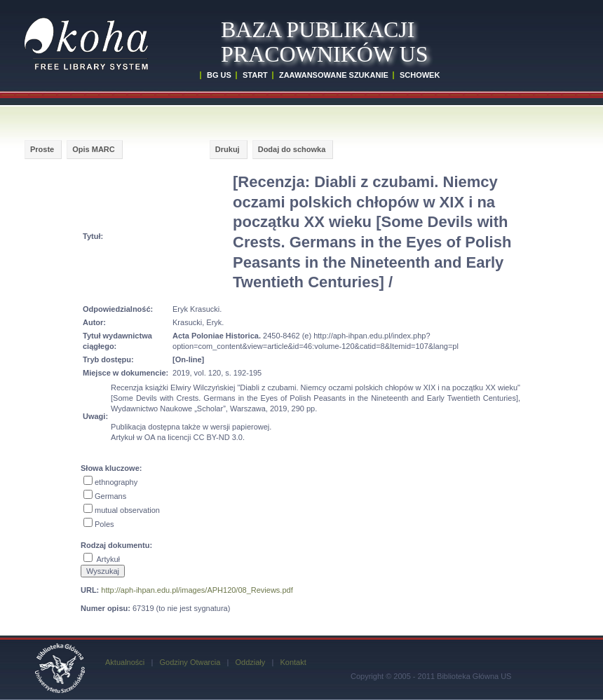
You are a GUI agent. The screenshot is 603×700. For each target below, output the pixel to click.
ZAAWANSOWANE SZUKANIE (334, 75)
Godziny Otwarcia (190, 662)
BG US (219, 75)
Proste (42, 149)
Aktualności (125, 662)
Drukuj (228, 149)
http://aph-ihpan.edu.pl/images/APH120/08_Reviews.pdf (197, 590)
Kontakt (293, 662)
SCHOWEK (420, 75)
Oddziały (250, 662)
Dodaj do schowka (292, 149)
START (255, 75)
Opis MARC (94, 149)
